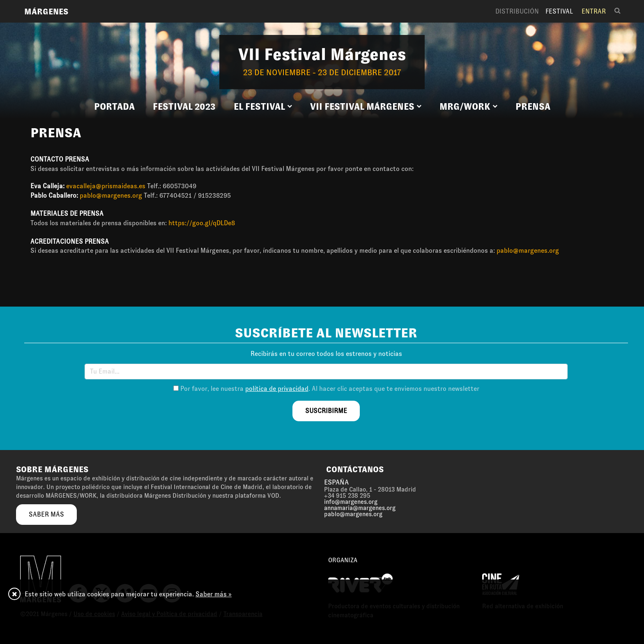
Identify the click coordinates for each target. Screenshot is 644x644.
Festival (559, 11)
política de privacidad (277, 389)
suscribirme (326, 411)
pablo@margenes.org (111, 195)
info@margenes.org (351, 502)
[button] (263, 107)
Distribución (517, 11)
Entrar (594, 11)
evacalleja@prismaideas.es (106, 186)
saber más (46, 514)
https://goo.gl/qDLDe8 (202, 223)
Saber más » (214, 594)
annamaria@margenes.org (360, 508)
